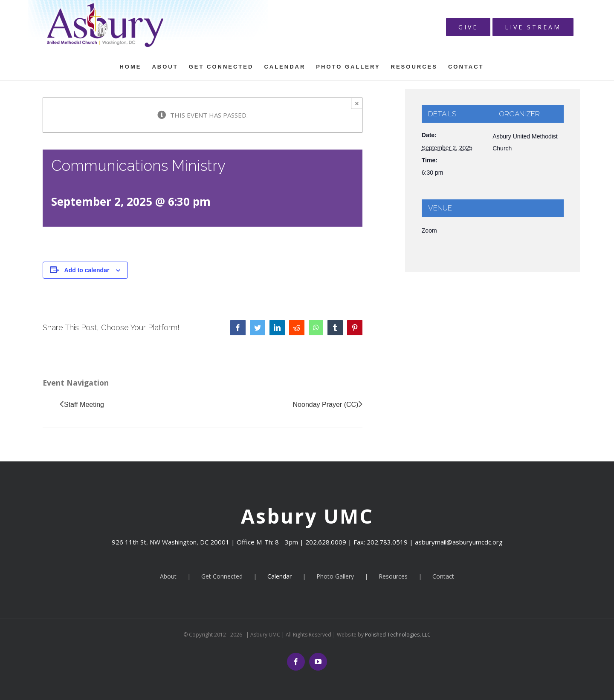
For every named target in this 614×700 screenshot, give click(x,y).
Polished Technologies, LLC (397, 635)
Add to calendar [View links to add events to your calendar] (87, 270)
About (168, 576)
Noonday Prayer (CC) (326, 405)
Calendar (279, 576)
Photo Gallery (335, 576)
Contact (443, 576)
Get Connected (222, 576)
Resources (393, 576)
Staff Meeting (84, 405)
